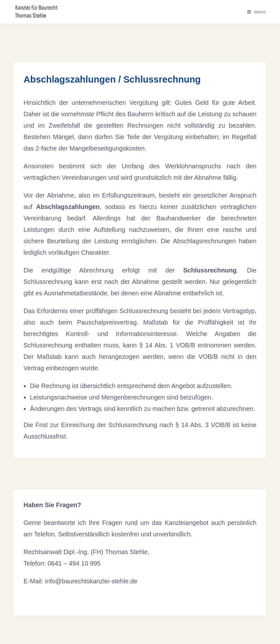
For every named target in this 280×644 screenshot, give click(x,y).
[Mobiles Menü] (257, 12)
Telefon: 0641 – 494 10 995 (62, 563)
